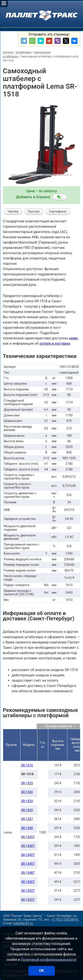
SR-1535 (27, 810)
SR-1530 (27, 792)
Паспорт (34, 212)
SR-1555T (28, 900)
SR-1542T (28, 855)
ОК (41, 971)
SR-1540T (28, 846)
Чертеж (13, 212)
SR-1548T (28, 873)
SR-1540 (27, 828)
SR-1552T (28, 891)
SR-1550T (28, 882)
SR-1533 (27, 801)
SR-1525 (27, 783)
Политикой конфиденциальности (49, 960)
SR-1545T (28, 864)
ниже (73, 338)
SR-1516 (27, 765)
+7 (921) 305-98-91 (65, 920)
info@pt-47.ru (23, 923)
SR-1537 (27, 819)
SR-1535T (28, 837)
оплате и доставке (55, 343)
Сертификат (58, 212)
